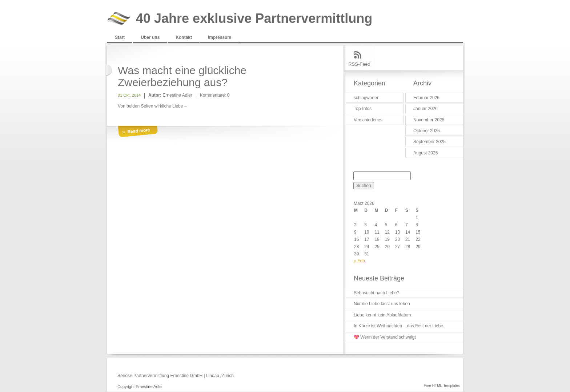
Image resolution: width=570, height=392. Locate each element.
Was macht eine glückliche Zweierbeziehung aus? (182, 76)
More (138, 132)
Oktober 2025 (427, 131)
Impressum (220, 37)
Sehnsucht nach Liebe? (376, 293)
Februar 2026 (426, 98)
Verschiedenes (368, 120)
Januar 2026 (426, 109)
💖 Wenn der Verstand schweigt (385, 337)
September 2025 (429, 142)
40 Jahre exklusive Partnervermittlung (254, 19)
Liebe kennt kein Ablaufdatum (382, 315)
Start (120, 37)
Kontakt (184, 37)
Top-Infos (363, 109)
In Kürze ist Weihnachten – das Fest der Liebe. (399, 326)
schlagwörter (366, 98)
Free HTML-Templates (442, 386)
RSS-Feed (359, 64)
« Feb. (360, 261)
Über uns (150, 37)
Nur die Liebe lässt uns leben (382, 304)
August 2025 (426, 153)
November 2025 (429, 120)
